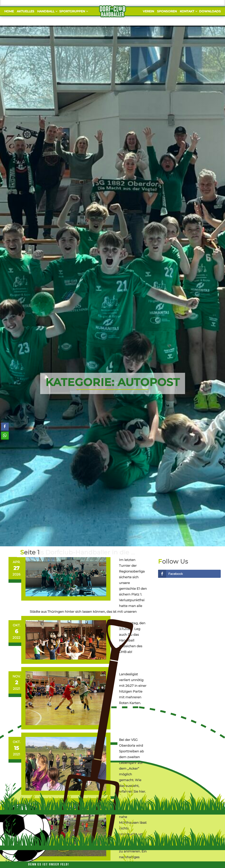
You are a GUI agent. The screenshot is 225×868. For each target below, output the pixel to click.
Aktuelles (25, 11)
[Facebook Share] (5, 426)
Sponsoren (167, 11)
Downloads (210, 11)
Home (9, 11)
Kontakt (188, 11)
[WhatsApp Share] (5, 435)
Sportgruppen (73, 11)
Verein (148, 11)
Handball (47, 11)
